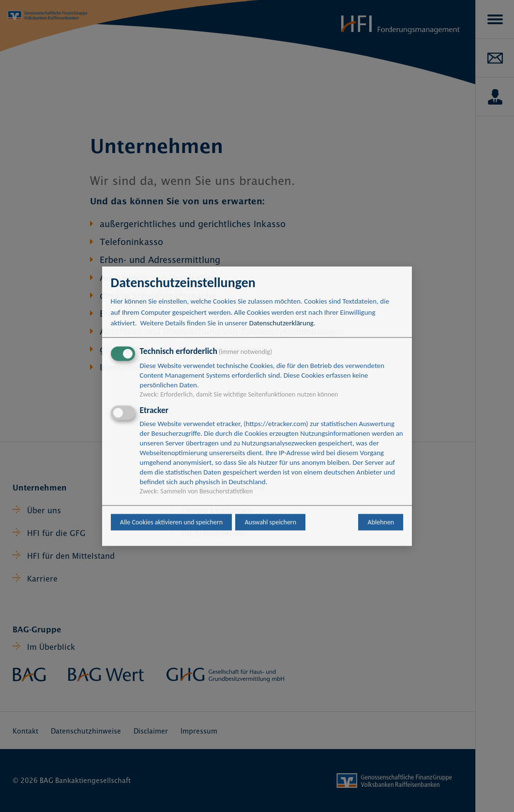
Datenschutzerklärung (281, 323)
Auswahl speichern (270, 522)
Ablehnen (381, 522)
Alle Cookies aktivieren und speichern (171, 522)
